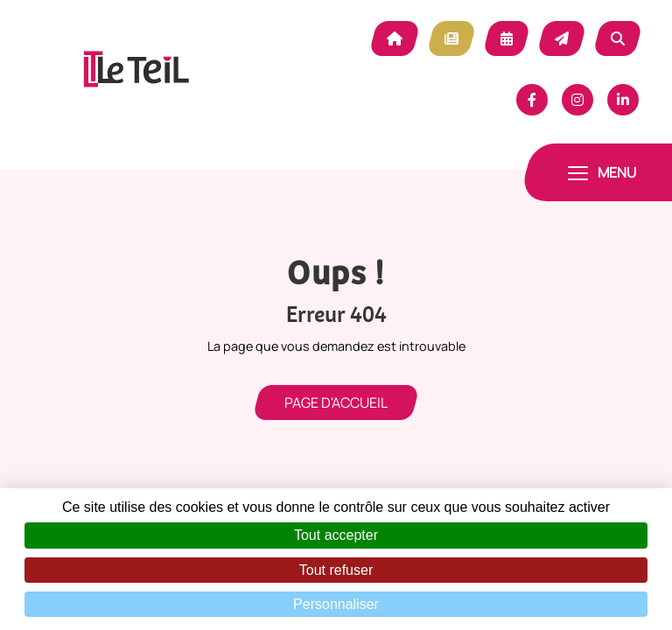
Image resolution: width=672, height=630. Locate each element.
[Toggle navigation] (602, 172)
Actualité (451, 38)
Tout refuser (336, 570)
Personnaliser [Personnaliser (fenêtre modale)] (336, 604)
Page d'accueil (336, 402)
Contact (562, 38)
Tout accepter (336, 535)
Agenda (507, 38)
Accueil (395, 38)
